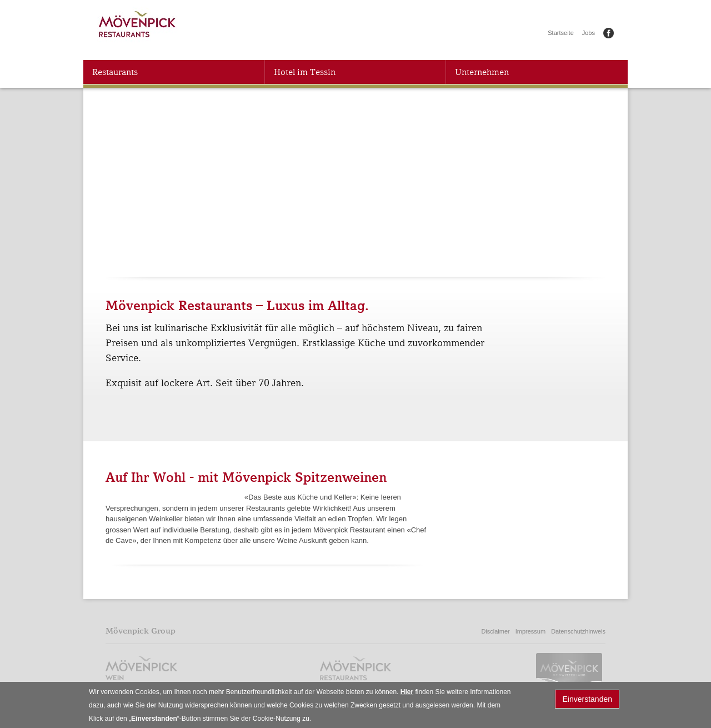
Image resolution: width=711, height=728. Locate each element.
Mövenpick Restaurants (138, 26)
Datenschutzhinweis (578, 631)
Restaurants (115, 72)
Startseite (560, 33)
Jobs (589, 33)
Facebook (609, 33)
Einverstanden (587, 701)
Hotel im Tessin (305, 72)
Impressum (530, 631)
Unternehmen (482, 72)
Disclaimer (495, 631)
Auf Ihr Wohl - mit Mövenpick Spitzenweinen (246, 477)
